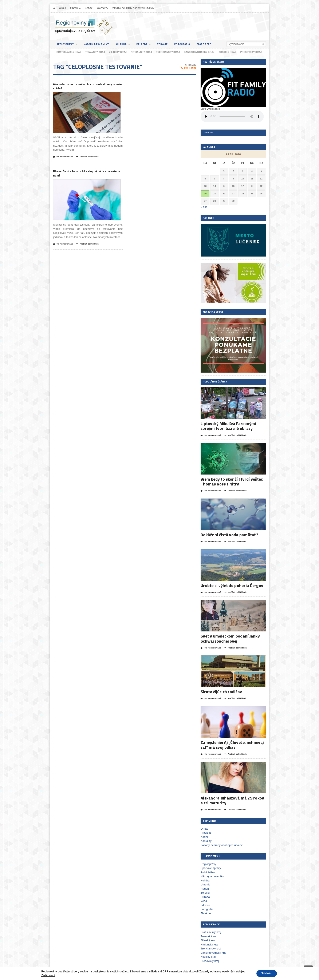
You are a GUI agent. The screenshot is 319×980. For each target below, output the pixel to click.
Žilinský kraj (208, 939)
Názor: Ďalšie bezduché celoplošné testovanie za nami (84, 175)
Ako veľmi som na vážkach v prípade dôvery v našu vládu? (86, 86)
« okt (204, 207)
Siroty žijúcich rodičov (221, 691)
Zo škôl (205, 891)
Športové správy (210, 866)
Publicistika (207, 871)
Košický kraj (208, 955)
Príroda (149, 45)
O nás (63, 8)
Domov (191, 65)
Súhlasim (266, 973)
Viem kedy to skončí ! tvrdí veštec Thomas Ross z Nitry (231, 481)
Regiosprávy (67, 45)
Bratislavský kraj (210, 930)
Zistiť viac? (46, 975)
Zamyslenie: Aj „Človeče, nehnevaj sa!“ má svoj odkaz (231, 743)
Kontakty (103, 8)
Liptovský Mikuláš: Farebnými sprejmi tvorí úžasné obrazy (228, 426)
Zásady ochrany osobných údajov (133, 8)
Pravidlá (75, 8)
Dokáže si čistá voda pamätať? (229, 534)
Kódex (89, 8)
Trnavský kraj (209, 935)
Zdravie (169, 44)
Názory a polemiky (99, 44)
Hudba (205, 887)
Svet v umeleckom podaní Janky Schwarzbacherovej (229, 638)
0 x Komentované (65, 158)
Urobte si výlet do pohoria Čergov (231, 585)
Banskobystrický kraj (213, 951)
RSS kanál (189, 68)
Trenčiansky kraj (210, 947)
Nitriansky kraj (209, 943)
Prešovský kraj (210, 959)
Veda (204, 899)
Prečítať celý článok (92, 158)
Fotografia (191, 44)
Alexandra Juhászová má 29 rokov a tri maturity (233, 799)
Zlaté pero (214, 44)
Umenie (205, 883)
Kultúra (127, 45)
